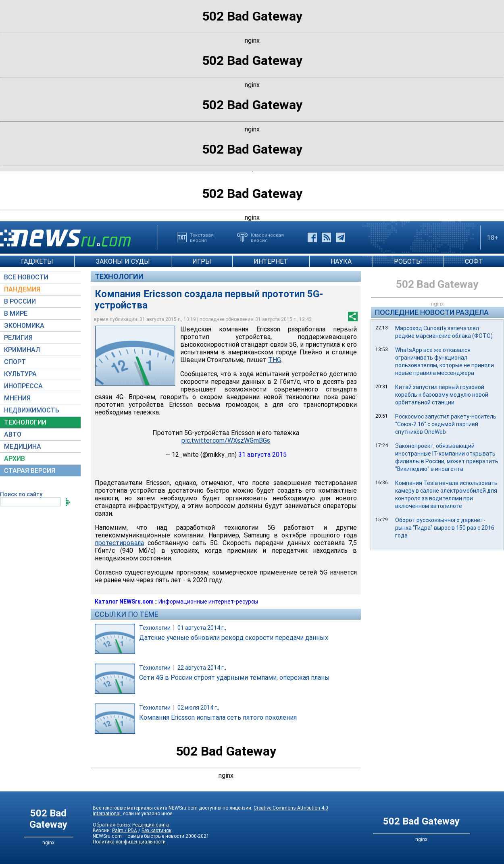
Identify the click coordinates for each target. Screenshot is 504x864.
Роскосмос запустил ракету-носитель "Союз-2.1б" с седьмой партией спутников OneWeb (446, 424)
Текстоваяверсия (202, 237)
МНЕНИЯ (17, 398)
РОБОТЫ (408, 261)
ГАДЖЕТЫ (37, 261)
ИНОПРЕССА (23, 386)
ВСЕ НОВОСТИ (26, 277)
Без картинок (156, 831)
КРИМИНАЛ (22, 350)
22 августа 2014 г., (202, 668)
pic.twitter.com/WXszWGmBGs (226, 440)
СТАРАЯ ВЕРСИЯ (30, 471)
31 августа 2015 (262, 455)
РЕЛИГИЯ (18, 338)
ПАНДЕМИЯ (22, 289)
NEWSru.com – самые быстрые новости (138, 836)
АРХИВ (15, 459)
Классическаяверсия (267, 237)
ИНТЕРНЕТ (271, 261)
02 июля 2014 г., (198, 708)
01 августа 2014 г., (202, 628)
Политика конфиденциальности (129, 842)
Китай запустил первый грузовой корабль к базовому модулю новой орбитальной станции (442, 395)
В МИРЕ (16, 313)
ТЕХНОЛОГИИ (25, 422)
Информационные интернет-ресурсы (208, 602)
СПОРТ (15, 362)
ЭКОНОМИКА (24, 326)
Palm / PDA (125, 831)
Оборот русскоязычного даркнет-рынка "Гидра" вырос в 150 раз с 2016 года (445, 528)
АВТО (13, 434)
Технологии (119, 276)
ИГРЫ (202, 261)
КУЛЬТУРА (20, 374)
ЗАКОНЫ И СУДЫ (123, 261)
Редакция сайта (151, 825)
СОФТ (474, 261)
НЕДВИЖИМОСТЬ (32, 410)
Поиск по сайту (21, 494)
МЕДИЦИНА (23, 447)
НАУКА (341, 261)
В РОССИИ (20, 301)
